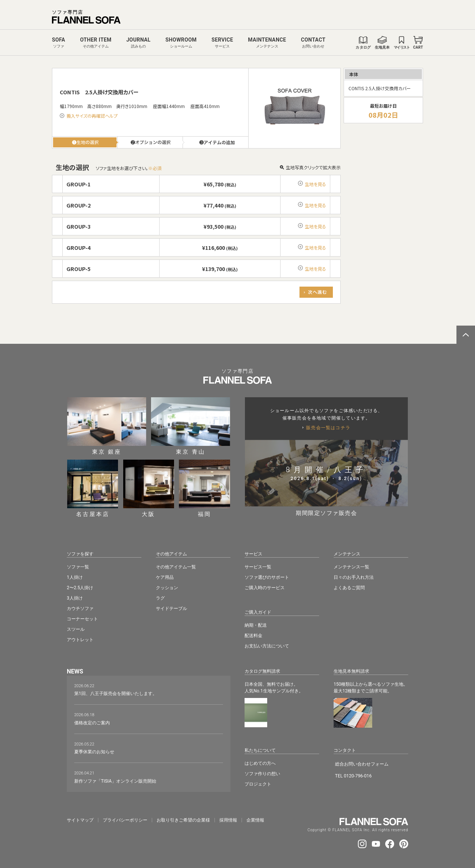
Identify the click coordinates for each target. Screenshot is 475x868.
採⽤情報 (228, 820)
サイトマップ (80, 820)
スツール (76, 629)
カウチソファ (80, 608)
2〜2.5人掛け (80, 588)
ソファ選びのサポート (267, 577)
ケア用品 (165, 577)
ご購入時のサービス (265, 588)
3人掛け (75, 598)
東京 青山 (191, 426)
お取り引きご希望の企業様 (183, 820)
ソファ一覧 (78, 567)
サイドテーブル (171, 608)
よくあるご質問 (349, 588)
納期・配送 (256, 625)
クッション (167, 588)
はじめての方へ (260, 763)
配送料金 (253, 636)
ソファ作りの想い (262, 774)
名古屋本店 (93, 488)
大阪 (149, 488)
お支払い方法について (267, 646)
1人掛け (75, 577)
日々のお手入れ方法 (354, 577)
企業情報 (255, 820)
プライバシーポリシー (125, 820)
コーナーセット (82, 619)
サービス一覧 (258, 567)
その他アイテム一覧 (176, 567)
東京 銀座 (107, 426)
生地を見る (315, 184)
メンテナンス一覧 (351, 567)
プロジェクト (258, 784)
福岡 (204, 488)
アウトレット (80, 640)
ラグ (160, 598)
